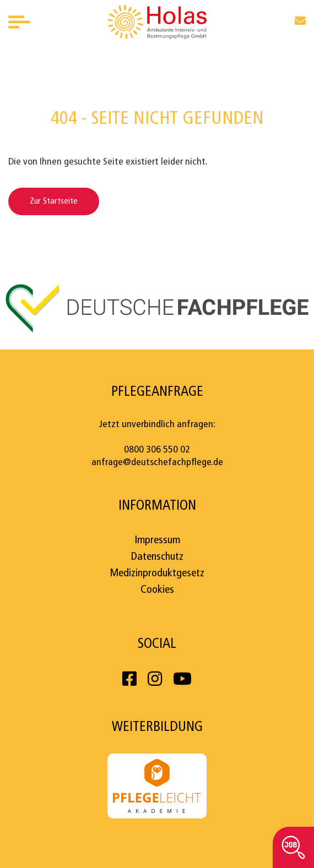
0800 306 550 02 (157, 450)
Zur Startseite (54, 201)
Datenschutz (157, 557)
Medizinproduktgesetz (157, 574)
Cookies (157, 590)
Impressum (157, 541)
